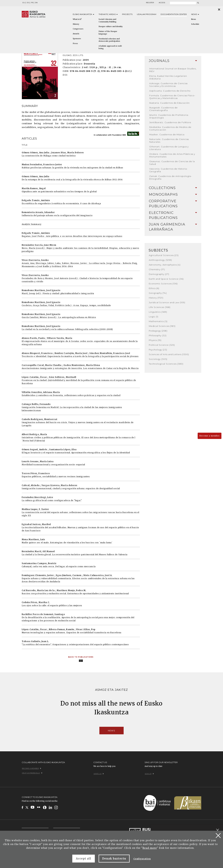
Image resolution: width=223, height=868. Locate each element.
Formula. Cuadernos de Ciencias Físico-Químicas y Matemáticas (172, 97)
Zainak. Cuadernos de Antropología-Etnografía (171, 177)
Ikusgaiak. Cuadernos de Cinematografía (163, 109)
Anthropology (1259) (160, 260)
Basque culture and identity (111, 26)
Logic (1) (154, 317)
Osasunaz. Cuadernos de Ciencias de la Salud (172, 163)
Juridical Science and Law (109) (167, 302)
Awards (76, 34)
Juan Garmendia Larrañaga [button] (173, 227)
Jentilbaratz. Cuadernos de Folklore (170, 122)
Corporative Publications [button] (173, 204)
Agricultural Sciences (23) (164, 255)
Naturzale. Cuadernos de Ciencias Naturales (169, 141)
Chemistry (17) (157, 269)
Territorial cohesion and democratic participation (109, 40)
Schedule (195, 24)
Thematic (108, 14)
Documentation (174, 14)
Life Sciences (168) (160, 307)
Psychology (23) (158, 350)
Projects (127, 14)
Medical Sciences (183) (162, 326)
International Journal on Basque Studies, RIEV (173, 70)
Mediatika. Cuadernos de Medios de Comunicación (170, 128)
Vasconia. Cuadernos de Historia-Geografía (169, 170)
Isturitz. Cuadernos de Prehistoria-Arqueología (169, 116)
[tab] (173, 61)
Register (150, 3)
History (76, 24)
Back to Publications (81, 657)
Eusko (83, 14)
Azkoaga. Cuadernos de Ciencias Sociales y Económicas (168, 85)
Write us (99, 774)
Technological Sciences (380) (166, 364)
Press (75, 43)
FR (32, 3)
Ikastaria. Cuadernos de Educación (169, 103)
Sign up (149, 774)
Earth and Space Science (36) (166, 279)
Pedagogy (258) (158, 331)
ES (28, 3)
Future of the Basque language (108, 33)
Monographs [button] (173, 194)
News (195, 14)
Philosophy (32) (158, 335)
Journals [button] (173, 61)
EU (24, 3)
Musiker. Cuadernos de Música (167, 134)
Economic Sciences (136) (163, 284)
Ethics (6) (154, 288)
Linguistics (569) (158, 312)
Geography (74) (158, 293)
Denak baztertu (114, 859)
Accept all (84, 859)
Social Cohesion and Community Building (107, 20)
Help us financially (32, 773)
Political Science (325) (162, 345)
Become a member (210, 436)
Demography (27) (159, 274)
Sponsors (77, 39)
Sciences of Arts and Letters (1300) (169, 354)
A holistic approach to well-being (110, 47)
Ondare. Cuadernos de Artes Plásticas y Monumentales (172, 155)
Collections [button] (173, 188)
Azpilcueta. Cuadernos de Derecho (170, 91)
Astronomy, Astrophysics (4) (165, 265)
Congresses (78, 29)
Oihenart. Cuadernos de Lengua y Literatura (169, 148)
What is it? (77, 19)
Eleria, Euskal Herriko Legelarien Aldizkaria (168, 77)
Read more (150, 848)
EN (36, 3)
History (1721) (156, 298)
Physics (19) (155, 340)
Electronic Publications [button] (173, 215)
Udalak (147, 14)
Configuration (142, 859)
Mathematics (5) (158, 321)
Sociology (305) (158, 359)
